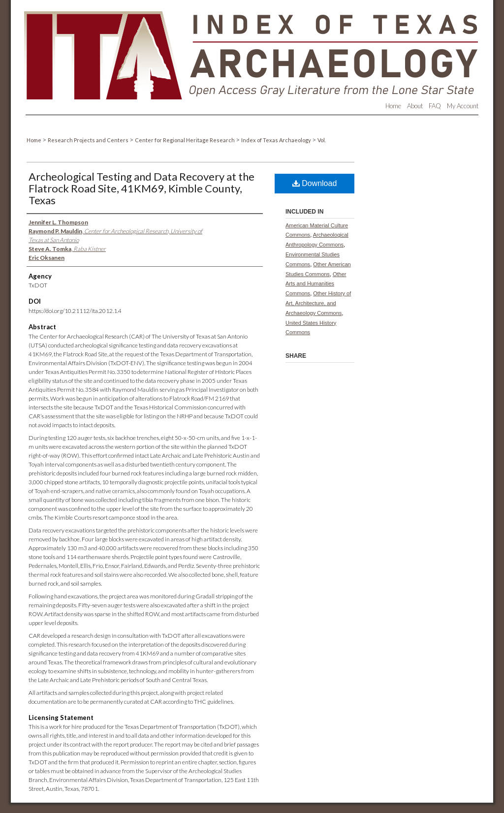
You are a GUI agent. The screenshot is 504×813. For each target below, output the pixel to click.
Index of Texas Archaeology (277, 140)
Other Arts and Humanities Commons (316, 284)
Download (315, 183)
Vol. (322, 140)
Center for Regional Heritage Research (185, 140)
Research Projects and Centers (89, 140)
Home (34, 140)
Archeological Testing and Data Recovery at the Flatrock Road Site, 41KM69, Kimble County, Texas (142, 188)
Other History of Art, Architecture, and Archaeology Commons (318, 303)
